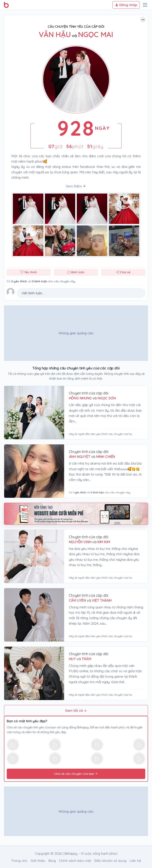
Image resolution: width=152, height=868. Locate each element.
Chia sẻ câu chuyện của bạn (76, 774)
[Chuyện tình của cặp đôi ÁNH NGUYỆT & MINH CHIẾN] (34, 471)
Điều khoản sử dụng (110, 861)
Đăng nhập (126, 5)
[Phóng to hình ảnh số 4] (28, 241)
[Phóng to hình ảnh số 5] (60, 241)
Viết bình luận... (33, 293)
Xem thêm (76, 186)
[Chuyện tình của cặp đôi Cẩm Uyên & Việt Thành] (34, 615)
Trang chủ (19, 861)
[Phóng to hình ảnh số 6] (92, 241)
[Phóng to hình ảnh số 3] (124, 209)
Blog (52, 861)
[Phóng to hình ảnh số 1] (60, 209)
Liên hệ (135, 861)
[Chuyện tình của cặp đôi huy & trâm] (34, 673)
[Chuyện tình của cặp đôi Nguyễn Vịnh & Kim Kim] (34, 556)
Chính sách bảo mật (75, 861)
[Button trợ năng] (143, 20)
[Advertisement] (76, 333)
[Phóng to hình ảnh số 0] (28, 209)
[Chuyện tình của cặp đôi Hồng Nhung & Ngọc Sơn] (34, 413)
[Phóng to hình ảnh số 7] (124, 241)
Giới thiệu (38, 861)
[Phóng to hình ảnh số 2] (92, 209)
